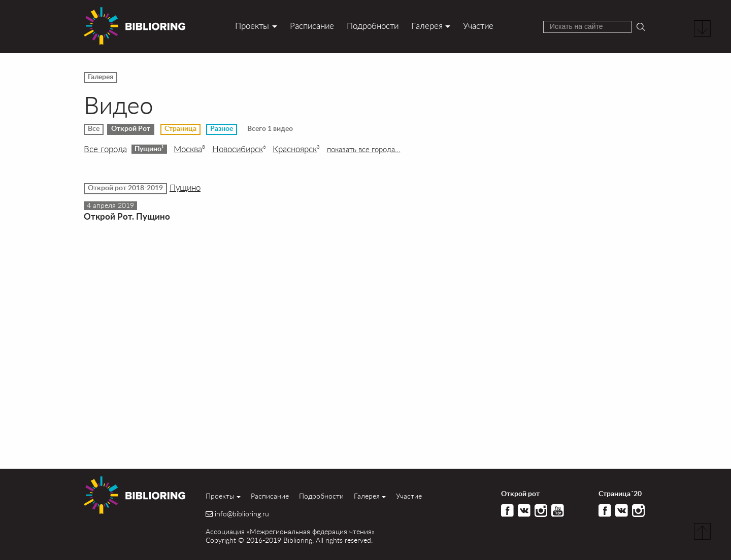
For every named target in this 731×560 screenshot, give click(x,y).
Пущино (149, 149)
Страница (180, 129)
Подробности (373, 26)
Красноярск (296, 149)
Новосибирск (239, 149)
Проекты (252, 26)
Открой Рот (131, 129)
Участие (478, 26)
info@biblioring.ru (242, 514)
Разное (222, 129)
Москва (189, 149)
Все (94, 129)
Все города (105, 149)
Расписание (312, 26)
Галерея (427, 26)
